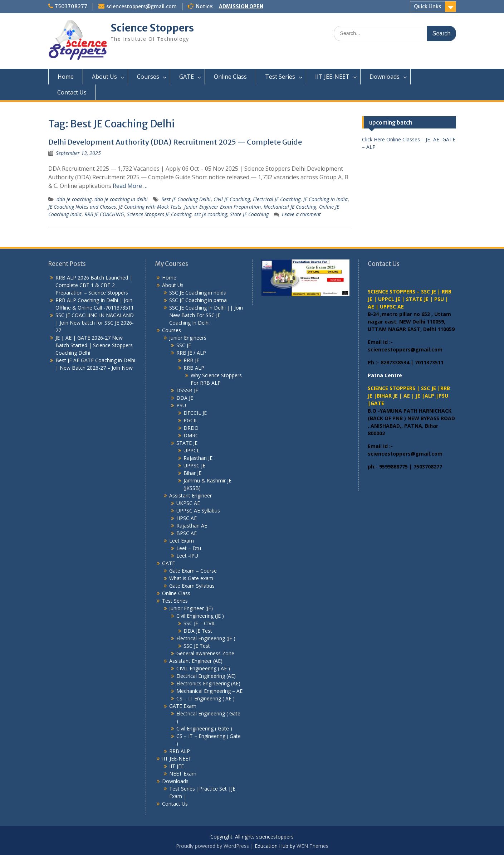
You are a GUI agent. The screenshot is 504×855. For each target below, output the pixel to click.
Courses (148, 77)
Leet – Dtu (189, 548)
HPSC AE (187, 518)
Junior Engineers (188, 338)
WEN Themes (312, 846)
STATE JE (187, 443)
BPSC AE (187, 533)
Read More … (130, 186)
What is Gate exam (191, 578)
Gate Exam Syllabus (192, 586)
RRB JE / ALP (191, 353)
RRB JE (191, 360)
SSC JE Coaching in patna (198, 300)
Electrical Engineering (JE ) (206, 638)
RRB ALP (194, 368)
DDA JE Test (198, 631)
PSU (181, 405)
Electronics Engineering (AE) (208, 683)
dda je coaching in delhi (121, 199)
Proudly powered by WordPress (212, 846)
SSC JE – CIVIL (200, 623)
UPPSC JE (194, 465)
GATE (187, 77)
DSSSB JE (187, 390)
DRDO (191, 428)
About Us (104, 77)
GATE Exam (183, 706)
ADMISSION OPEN (241, 6)
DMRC (191, 435)
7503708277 (71, 6)
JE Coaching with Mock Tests (150, 207)
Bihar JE (192, 473)
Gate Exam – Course (193, 571)
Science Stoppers (152, 28)
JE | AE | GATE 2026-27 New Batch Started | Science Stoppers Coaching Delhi (94, 345)
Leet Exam (182, 541)
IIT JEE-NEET (332, 77)
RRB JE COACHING (104, 214)
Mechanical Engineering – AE (209, 691)
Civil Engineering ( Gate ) (204, 728)
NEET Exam (183, 774)
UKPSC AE (188, 503)
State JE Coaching (249, 214)
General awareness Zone (205, 653)
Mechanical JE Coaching (290, 207)
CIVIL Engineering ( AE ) (203, 668)
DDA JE (185, 398)
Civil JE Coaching (232, 199)
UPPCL (192, 450)
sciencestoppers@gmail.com (141, 6)
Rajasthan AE (192, 526)
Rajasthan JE (198, 458)
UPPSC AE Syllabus (198, 511)
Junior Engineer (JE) (191, 608)
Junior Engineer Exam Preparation (222, 207)
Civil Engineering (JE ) (200, 616)
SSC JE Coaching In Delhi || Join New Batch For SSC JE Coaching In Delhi (206, 315)
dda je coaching (74, 199)
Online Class (230, 77)
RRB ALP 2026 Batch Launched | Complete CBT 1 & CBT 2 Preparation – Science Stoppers (94, 285)
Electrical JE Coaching (277, 199)
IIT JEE (177, 766)
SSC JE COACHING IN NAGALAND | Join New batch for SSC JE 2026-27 (95, 323)
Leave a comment (301, 214)
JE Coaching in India (326, 199)
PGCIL (191, 420)
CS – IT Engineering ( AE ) (205, 698)
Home (66, 77)
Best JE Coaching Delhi (186, 199)
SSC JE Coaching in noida (198, 293)
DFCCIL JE (195, 413)
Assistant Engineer (190, 495)
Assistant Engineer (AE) (196, 661)
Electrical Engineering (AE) (206, 676)
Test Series (280, 77)
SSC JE (184, 345)
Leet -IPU (187, 556)
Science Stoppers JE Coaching (159, 214)
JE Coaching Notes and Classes (82, 207)
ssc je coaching (211, 214)
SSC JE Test (197, 646)
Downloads (385, 77)
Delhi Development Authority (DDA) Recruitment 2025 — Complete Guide (175, 142)
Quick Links (427, 6)
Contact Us (72, 92)
